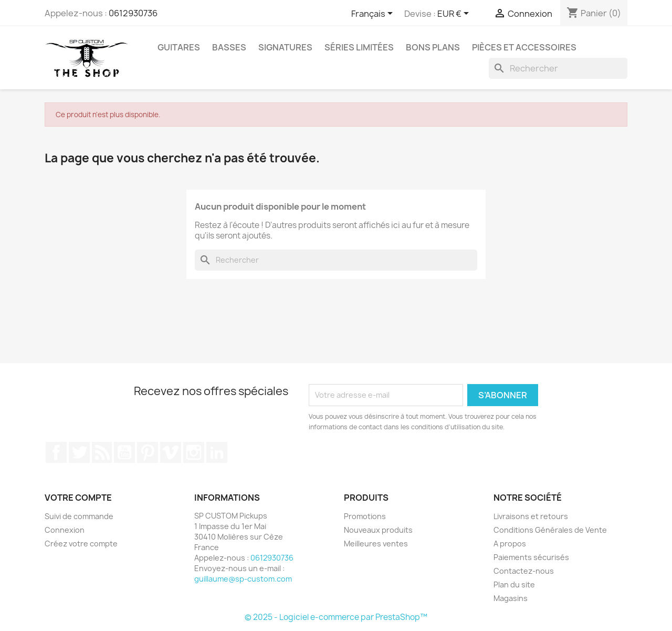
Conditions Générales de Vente (550, 530)
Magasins (511, 598)
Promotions (365, 516)
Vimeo (171, 452)
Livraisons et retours (531, 516)
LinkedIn (217, 452)
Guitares (179, 47)
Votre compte (78, 498)
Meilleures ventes (376, 544)
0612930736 (133, 13)
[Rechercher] (558, 68)
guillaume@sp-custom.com (243, 579)
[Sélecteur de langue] (374, 14)
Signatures (285, 47)
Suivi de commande (79, 516)
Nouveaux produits (378, 530)
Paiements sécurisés (531, 557)
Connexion (65, 530)
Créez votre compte (81, 544)
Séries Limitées (359, 47)
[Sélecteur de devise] (455, 14)
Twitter (79, 452)
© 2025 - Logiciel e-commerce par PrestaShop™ (336, 617)
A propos (510, 544)
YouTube (124, 452)
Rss (102, 452)
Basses (229, 47)
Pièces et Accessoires (524, 47)
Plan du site (514, 585)
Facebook (56, 452)
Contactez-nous (524, 571)
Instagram (194, 452)
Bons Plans (433, 47)
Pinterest (148, 452)
